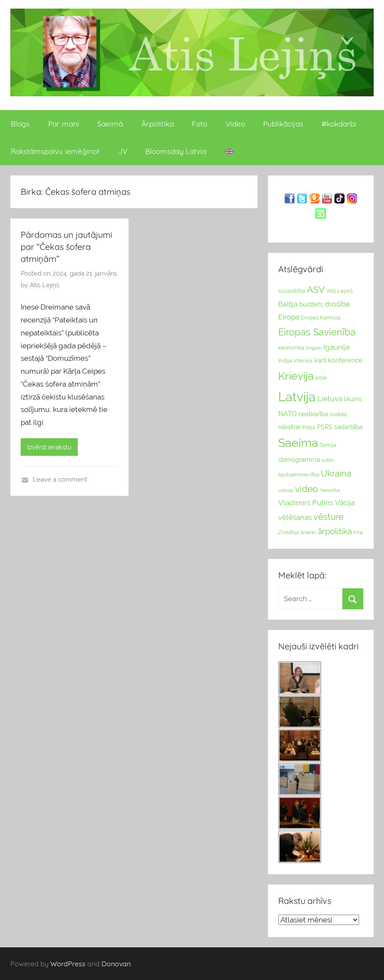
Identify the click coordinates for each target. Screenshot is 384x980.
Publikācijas (283, 124)
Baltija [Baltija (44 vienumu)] (288, 304)
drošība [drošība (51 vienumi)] (337, 304)
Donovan (116, 964)
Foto (200, 124)
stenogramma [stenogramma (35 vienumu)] (299, 459)
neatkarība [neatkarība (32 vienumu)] (313, 414)
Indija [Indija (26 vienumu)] (285, 361)
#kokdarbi (339, 124)
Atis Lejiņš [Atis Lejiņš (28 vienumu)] (339, 291)
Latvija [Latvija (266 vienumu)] (297, 397)
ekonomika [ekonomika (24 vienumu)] (291, 348)
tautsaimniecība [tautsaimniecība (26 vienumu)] (299, 475)
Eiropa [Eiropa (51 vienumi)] (289, 317)
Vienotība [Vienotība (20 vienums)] (330, 490)
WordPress (68, 964)
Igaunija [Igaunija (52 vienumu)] (336, 347)
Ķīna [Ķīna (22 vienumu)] (358, 532)
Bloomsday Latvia (176, 151)
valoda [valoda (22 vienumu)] (286, 490)
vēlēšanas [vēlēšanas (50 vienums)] (295, 517)
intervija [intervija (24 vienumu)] (303, 361)
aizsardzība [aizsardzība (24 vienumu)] (292, 291)
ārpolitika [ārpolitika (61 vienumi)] (335, 531)
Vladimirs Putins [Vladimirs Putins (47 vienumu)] (306, 503)
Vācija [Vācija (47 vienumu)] (345, 503)
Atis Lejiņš (45, 285)
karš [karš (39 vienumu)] (320, 360)
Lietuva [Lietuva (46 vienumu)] (330, 399)
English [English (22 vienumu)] (314, 348)
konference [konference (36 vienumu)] (345, 360)
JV (123, 151)
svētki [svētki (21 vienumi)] (328, 460)
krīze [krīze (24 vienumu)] (321, 378)
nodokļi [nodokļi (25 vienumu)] (338, 415)
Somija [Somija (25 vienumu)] (328, 445)
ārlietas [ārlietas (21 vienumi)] (308, 533)
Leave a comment (60, 479)
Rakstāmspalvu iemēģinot (55, 151)
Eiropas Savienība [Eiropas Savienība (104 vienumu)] (317, 332)
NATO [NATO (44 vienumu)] (287, 414)
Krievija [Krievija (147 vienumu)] (296, 376)
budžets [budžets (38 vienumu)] (311, 304)
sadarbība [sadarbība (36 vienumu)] (348, 427)
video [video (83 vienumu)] (307, 489)
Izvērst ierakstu (49, 447)
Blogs (20, 124)
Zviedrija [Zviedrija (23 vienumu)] (289, 532)
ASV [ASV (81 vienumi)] (316, 290)
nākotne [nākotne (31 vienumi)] (289, 427)
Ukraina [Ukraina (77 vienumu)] (336, 473)
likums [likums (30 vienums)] (353, 399)
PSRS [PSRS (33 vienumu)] (325, 427)
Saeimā (110, 124)
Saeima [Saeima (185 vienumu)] (298, 443)
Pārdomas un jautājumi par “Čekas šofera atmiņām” (66, 247)
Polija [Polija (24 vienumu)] (309, 427)
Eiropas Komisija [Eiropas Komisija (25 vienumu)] (321, 318)
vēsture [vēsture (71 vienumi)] (329, 517)
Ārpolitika (158, 124)
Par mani (64, 124)
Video (235, 124)
